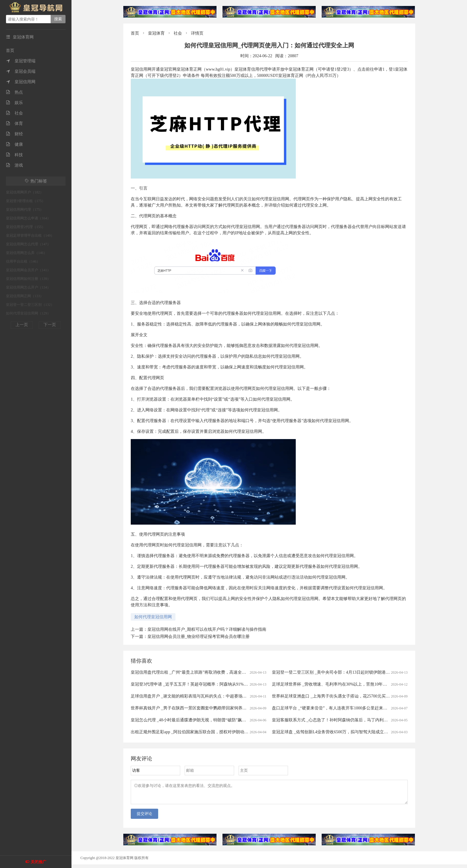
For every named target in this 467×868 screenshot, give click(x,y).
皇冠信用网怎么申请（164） (28, 218)
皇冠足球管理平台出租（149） (30, 235)
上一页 (22, 325)
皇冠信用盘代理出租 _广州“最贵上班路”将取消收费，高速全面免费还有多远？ (203, 672)
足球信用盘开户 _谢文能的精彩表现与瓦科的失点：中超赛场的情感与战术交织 (203, 696)
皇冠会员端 (21, 71)
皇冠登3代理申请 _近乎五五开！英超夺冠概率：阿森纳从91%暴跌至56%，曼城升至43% (212, 684)
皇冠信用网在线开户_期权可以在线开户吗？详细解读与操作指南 (207, 629)
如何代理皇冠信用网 (153, 617)
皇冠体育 (156, 33)
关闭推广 (38, 862)
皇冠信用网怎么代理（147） (28, 244)
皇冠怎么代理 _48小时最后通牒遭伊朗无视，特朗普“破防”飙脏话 (190, 720)
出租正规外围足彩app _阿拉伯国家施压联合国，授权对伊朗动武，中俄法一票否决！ (208, 732)
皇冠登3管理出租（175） (26, 201)
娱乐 (14, 103)
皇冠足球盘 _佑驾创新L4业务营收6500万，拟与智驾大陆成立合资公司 (336, 732)
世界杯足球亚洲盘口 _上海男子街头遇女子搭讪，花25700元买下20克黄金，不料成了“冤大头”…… (362, 696)
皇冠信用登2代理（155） (26, 227)
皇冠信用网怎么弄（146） (27, 253)
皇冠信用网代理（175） (25, 210)
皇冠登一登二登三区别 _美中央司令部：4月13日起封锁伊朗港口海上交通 (339, 672)
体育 (14, 124)
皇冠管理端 (21, 61)
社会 (14, 113)
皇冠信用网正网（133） (25, 296)
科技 (14, 155)
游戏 (14, 165)
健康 (14, 144)
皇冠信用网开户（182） (25, 192)
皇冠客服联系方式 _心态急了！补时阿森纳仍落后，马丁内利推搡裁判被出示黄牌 (347, 720)
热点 (14, 92)
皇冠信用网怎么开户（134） (28, 287)
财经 (14, 134)
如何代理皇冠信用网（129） (28, 313)
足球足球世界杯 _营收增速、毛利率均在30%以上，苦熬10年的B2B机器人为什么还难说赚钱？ (358, 684)
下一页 (50, 325)
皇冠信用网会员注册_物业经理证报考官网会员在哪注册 (199, 637)
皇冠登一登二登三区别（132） (30, 305)
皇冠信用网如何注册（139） (28, 279)
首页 (10, 51)
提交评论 (144, 817)
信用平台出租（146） (23, 261)
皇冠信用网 (21, 82)
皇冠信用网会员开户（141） (28, 270)
